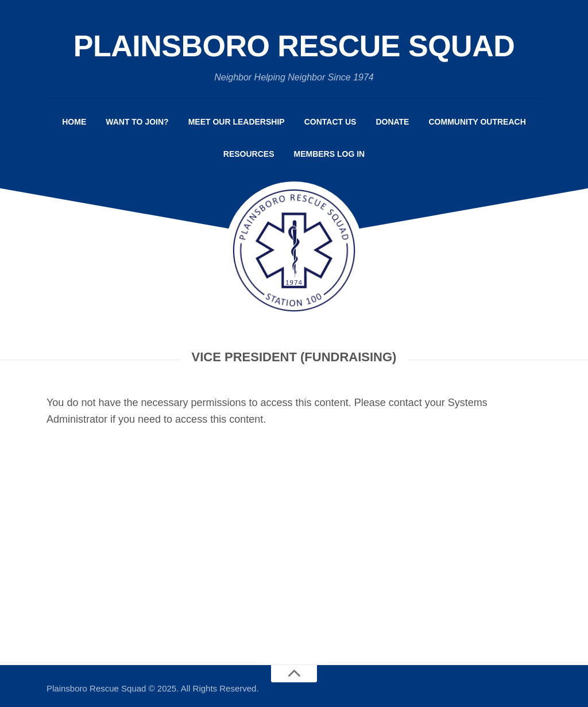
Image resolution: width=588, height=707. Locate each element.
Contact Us (330, 122)
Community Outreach (477, 122)
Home (74, 122)
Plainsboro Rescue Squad (294, 46)
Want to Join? (137, 122)
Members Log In (330, 154)
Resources (249, 154)
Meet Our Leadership (237, 122)
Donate (392, 122)
